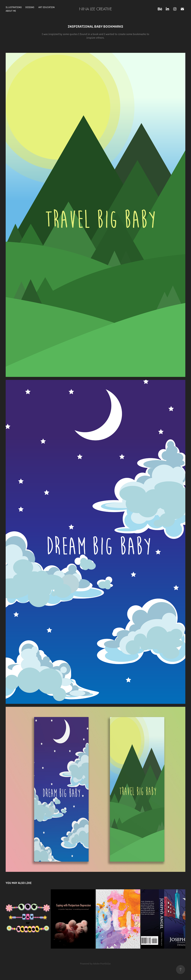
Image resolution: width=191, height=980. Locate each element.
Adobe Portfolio (102, 963)
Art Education (46, 7)
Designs (30, 7)
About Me (11, 11)
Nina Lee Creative (95, 9)
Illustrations (14, 7)
